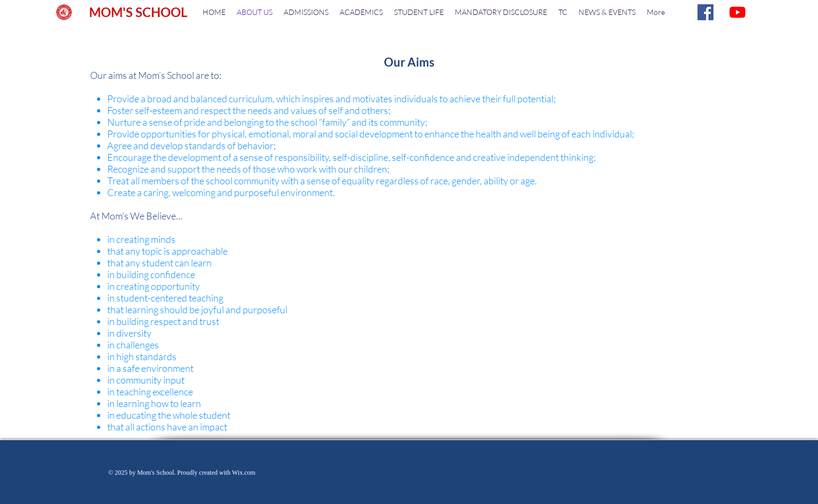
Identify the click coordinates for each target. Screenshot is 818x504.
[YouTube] (737, 12)
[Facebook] (705, 12)
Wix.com (244, 473)
